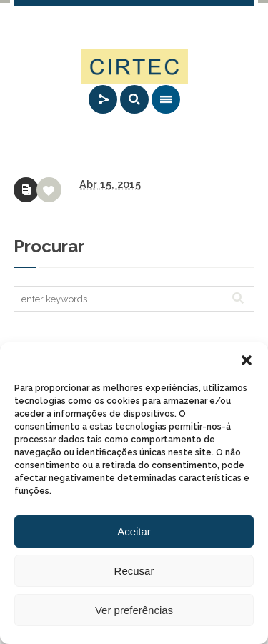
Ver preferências (134, 610)
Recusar (134, 571)
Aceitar (134, 531)
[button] (247, 360)
